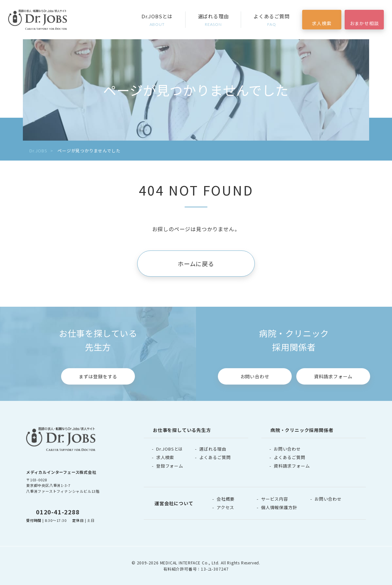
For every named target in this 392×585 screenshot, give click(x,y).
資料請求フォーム (333, 376)
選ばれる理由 (213, 20)
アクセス (225, 507)
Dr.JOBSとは (157, 20)
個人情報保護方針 (279, 507)
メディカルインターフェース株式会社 (61, 472)
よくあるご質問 (272, 20)
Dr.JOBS (38, 151)
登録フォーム (170, 466)
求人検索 (322, 23)
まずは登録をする (98, 376)
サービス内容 (275, 499)
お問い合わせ (255, 376)
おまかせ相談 (364, 23)
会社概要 (226, 499)
